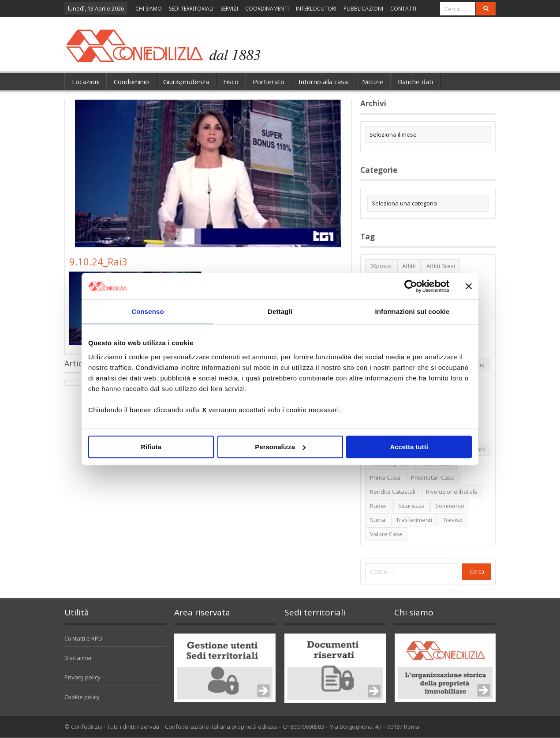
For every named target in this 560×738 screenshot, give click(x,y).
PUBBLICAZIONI (363, 9)
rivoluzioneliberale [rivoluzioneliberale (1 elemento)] (452, 492)
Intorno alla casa (323, 82)
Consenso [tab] (147, 311)
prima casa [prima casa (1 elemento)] (385, 477)
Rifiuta (151, 447)
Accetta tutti (409, 447)
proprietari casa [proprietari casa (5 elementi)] (433, 477)
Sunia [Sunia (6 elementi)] (378, 520)
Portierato (269, 82)
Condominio (131, 82)
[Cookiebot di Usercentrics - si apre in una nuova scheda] (411, 286)
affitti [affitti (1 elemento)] (409, 266)
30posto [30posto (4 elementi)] (381, 266)
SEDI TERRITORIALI (191, 9)
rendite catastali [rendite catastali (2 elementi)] (393, 492)
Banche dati (415, 82)
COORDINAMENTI (267, 9)
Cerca (477, 572)
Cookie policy (82, 697)
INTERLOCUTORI (316, 9)
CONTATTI (403, 9)
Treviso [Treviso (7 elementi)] (453, 520)
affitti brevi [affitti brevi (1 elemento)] (441, 266)
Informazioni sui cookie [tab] (413, 311)
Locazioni (86, 82)
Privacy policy (82, 677)
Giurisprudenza (186, 82)
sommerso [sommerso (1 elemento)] (450, 506)
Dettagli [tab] (280, 311)
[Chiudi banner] (469, 286)
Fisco (231, 82)
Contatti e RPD (83, 638)
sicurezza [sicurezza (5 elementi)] (411, 506)
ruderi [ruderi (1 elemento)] (379, 506)
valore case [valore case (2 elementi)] (386, 534)
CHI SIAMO (149, 9)
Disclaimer (78, 658)
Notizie (373, 82)
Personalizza (280, 447)
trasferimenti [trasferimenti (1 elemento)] (414, 520)
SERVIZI (229, 9)
